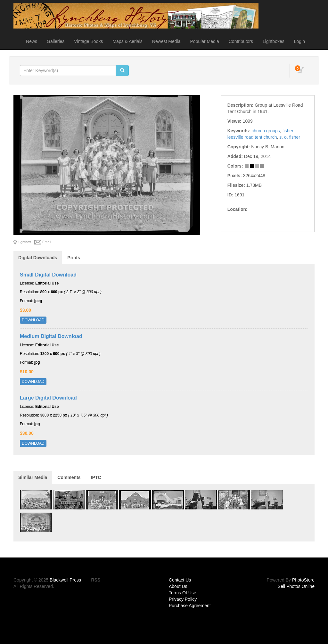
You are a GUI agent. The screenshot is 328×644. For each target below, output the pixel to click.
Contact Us (180, 580)
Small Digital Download (48, 275)
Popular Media (204, 41)
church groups (266, 131)
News (32, 41)
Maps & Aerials (127, 41)
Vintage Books (88, 41)
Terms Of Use (183, 593)
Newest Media (166, 41)
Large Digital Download (48, 398)
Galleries (56, 41)
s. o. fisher (290, 137)
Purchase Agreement (190, 606)
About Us (178, 586)
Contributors (241, 41)
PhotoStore (303, 580)
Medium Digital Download (51, 336)
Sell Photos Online (296, 586)
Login (299, 41)
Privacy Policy (183, 599)
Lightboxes (274, 41)
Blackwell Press (65, 580)
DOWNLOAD (33, 320)
